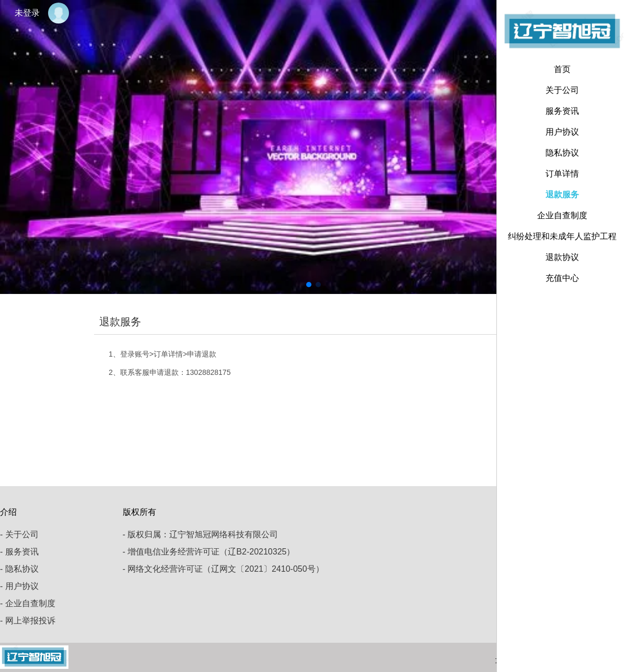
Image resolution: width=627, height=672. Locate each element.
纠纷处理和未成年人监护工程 (562, 236)
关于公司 (562, 90)
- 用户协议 (19, 586)
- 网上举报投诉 (28, 621)
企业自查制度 (562, 215)
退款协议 (562, 257)
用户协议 (562, 132)
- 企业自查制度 (28, 603)
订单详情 (562, 174)
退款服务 (562, 194)
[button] (309, 285)
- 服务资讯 (19, 552)
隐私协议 (562, 153)
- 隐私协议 (19, 569)
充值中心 (562, 278)
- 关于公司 (19, 534)
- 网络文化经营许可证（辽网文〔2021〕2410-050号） (223, 569)
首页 (562, 69)
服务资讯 (562, 111)
